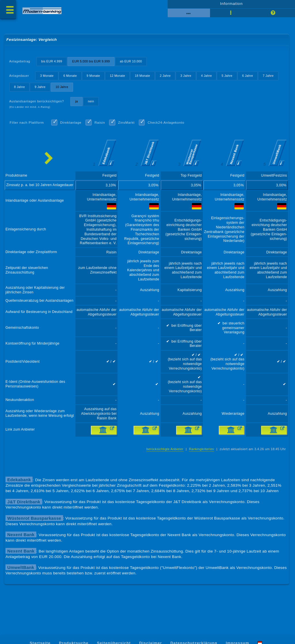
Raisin (101, 125)
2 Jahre (167, 78)
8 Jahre (20, 89)
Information (231, 5)
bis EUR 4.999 (52, 63)
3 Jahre (188, 78)
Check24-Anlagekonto (168, 125)
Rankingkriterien (201, 458)
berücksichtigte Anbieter (164, 458)
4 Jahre (208, 78)
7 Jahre (271, 78)
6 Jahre (250, 78)
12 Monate (119, 78)
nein (92, 104)
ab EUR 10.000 (132, 63)
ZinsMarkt (127, 125)
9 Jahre (40, 89)
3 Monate (47, 78)
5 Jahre (229, 78)
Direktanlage (71, 125)
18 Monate (144, 78)
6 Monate (71, 78)
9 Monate (94, 78)
